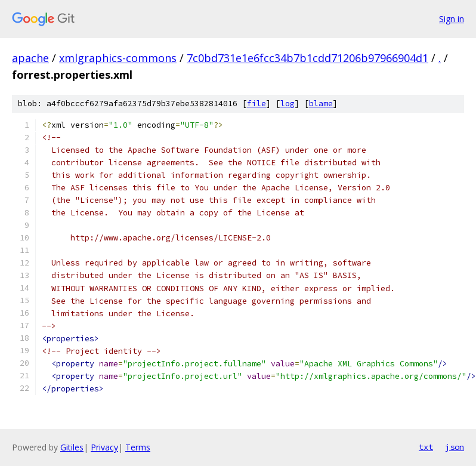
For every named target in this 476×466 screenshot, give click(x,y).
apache (30, 58)
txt (426, 447)
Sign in (452, 19)
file (256, 104)
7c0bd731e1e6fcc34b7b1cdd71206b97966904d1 (307, 58)
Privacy (104, 447)
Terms (138, 447)
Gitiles (72, 447)
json (455, 447)
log (288, 104)
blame (321, 104)
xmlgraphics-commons (118, 58)
